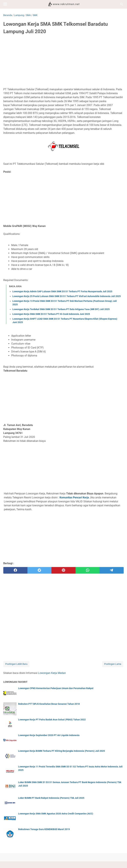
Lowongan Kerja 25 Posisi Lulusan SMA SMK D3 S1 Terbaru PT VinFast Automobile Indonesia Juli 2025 (67, 296)
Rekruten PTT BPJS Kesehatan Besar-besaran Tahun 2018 (49, 704)
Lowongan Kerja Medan (52, 673)
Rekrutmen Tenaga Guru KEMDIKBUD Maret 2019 (44, 829)
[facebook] (15, 570)
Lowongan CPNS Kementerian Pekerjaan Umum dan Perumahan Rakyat (56, 688)
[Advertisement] (63, 62)
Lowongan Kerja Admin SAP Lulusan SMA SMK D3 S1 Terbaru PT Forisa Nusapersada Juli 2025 (62, 291)
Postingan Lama (113, 664)
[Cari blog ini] (122, 4)
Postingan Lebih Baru (16, 664)
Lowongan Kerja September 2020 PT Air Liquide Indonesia (49, 735)
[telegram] (112, 570)
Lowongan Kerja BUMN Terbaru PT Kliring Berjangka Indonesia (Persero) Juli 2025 (62, 751)
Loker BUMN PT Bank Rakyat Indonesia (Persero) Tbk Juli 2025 (51, 798)
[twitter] (40, 570)
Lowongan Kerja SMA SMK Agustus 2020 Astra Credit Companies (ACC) (56, 814)
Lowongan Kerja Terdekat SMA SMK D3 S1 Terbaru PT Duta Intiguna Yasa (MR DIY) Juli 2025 (61, 309)
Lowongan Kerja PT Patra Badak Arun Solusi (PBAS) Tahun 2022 (52, 720)
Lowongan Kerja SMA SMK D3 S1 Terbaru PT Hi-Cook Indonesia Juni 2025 (51, 314)
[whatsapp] (88, 570)
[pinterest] (63, 570)
